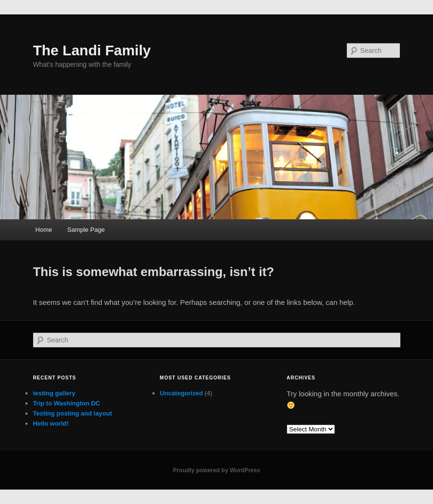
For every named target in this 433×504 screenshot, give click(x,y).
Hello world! (51, 423)
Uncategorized (181, 393)
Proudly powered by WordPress (216, 470)
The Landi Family (92, 50)
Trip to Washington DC (66, 403)
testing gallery (54, 393)
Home (44, 230)
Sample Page (86, 230)
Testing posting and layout (72, 413)
